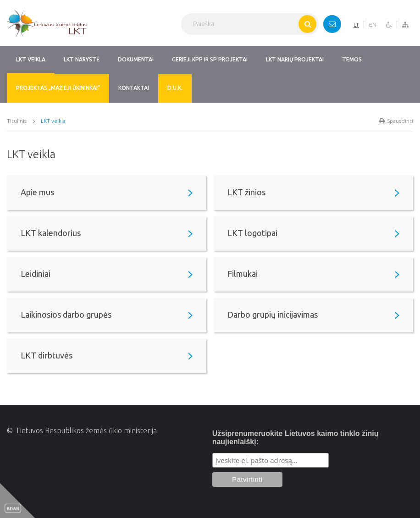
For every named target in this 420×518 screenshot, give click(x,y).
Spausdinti (396, 121)
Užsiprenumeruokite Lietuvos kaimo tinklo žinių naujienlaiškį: (296, 438)
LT (356, 25)
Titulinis (17, 121)
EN (373, 25)
